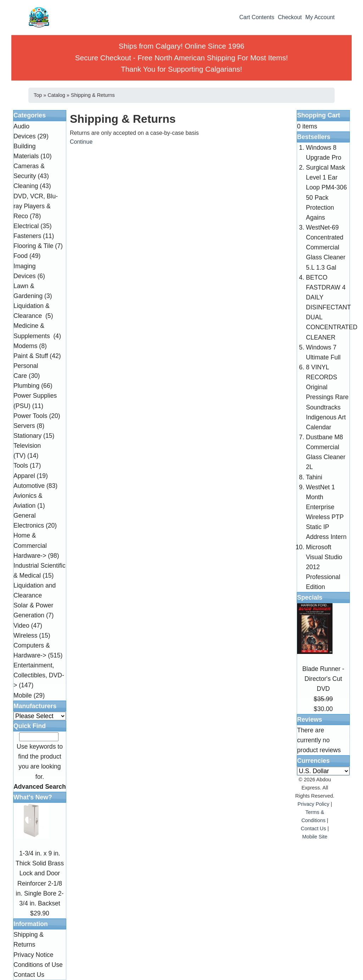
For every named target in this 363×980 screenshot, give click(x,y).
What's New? (33, 797)
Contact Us (29, 975)
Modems (25, 346)
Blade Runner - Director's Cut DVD (323, 679)
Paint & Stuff (31, 356)
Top (38, 95)
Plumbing (26, 386)
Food (21, 256)
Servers (24, 426)
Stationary (27, 436)
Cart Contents (257, 17)
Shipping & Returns (93, 95)
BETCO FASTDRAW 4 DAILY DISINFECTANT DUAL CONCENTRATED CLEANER (332, 307)
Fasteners (27, 236)
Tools (21, 466)
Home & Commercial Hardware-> (30, 545)
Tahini (314, 477)
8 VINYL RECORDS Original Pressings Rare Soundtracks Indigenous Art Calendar (327, 397)
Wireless (25, 635)
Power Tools (30, 416)
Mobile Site (315, 837)
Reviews (309, 720)
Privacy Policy (313, 804)
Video (21, 626)
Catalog (56, 95)
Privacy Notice (33, 955)
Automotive (29, 486)
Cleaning (26, 186)
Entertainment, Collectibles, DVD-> (39, 675)
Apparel (24, 476)
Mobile (23, 695)
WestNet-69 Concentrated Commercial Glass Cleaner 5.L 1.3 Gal (326, 247)
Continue (81, 142)
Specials (310, 598)
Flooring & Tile (33, 246)
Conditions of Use (38, 965)
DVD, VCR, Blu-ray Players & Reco (36, 206)
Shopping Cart (319, 115)
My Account (320, 17)
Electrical (26, 226)
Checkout (290, 17)
